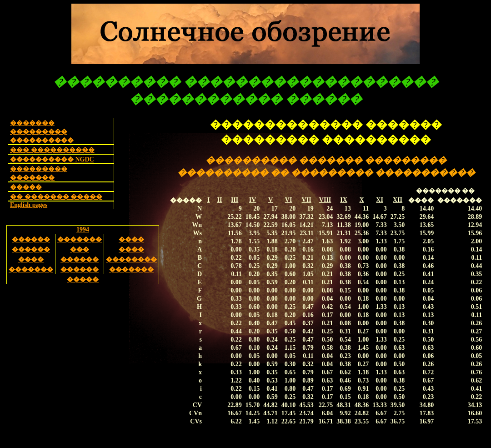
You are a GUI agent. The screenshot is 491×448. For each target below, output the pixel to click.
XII (398, 200)
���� (131, 239)
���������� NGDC (52, 159)
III (235, 200)
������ (31, 239)
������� (80, 239)
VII (307, 200)
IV (253, 200)
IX (344, 200)
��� (80, 249)
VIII (325, 200)
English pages (29, 205)
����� (26, 187)
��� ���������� (52, 150)
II (219, 200)
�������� (131, 259)
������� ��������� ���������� (42, 132)
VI (289, 200)
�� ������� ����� (56, 197)
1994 (83, 229)
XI (380, 200)
